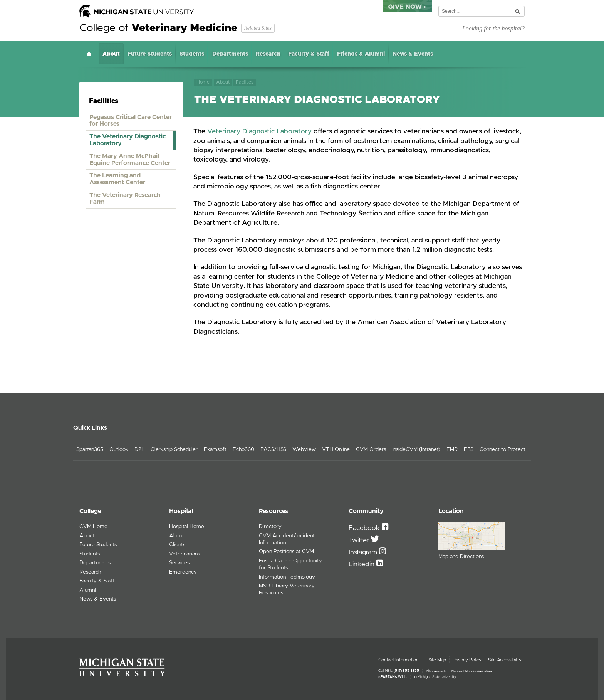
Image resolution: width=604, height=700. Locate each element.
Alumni (88, 590)
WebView (304, 449)
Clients (177, 545)
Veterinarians (185, 554)
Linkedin (362, 564)
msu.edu (440, 671)
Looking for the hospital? (493, 28)
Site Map (437, 660)
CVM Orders (371, 449)
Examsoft (215, 449)
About (111, 54)
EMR (452, 449)
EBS (469, 449)
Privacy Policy (467, 660)
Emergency (183, 572)
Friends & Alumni (361, 54)
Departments (230, 54)
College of (158, 28)
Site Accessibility (505, 660)
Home (89, 54)
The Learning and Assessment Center (117, 179)
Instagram (364, 552)
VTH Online (336, 449)
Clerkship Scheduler (174, 449)
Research (268, 54)
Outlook (119, 449)
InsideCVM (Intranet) (416, 449)
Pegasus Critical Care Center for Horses (131, 121)
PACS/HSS (273, 449)
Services (179, 563)
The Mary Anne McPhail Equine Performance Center (130, 160)
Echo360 (243, 449)
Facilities (245, 82)
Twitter (360, 540)
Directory (270, 527)
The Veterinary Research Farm (125, 199)
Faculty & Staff (309, 54)
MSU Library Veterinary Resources (287, 589)
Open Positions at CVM (286, 552)
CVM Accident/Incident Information (287, 539)
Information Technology (287, 577)
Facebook (365, 528)
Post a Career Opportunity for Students (290, 564)
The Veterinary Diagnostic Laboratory (128, 140)
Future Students (150, 54)
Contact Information (398, 660)
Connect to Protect (502, 449)
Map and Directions (461, 557)
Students (192, 54)
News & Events (413, 54)
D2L (139, 449)
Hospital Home (187, 527)
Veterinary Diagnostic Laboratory (259, 131)
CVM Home (93, 527)
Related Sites (258, 28)
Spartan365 (90, 449)
